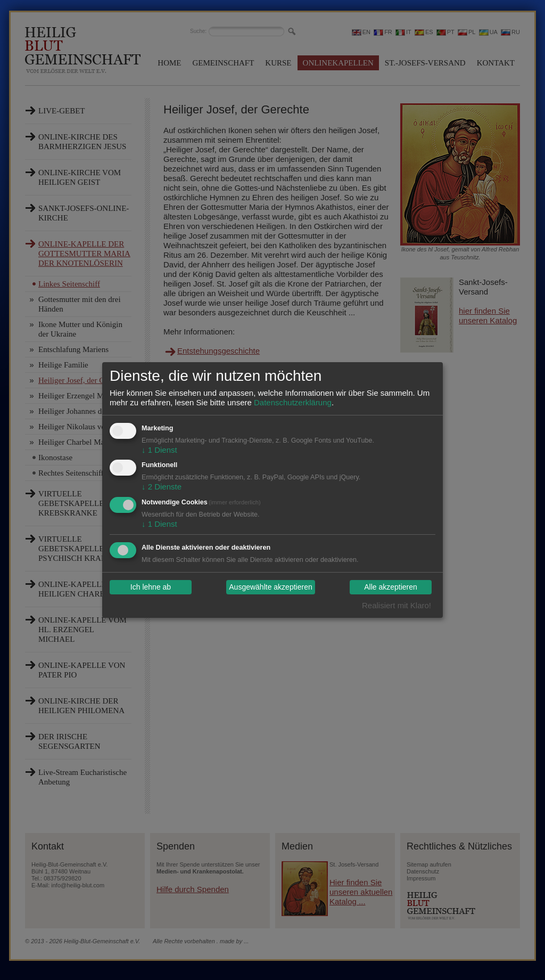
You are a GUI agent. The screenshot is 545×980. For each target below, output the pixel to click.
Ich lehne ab (151, 587)
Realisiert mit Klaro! (397, 605)
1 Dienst (159, 450)
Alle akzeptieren (391, 587)
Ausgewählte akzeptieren (270, 587)
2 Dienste (162, 487)
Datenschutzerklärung (293, 402)
